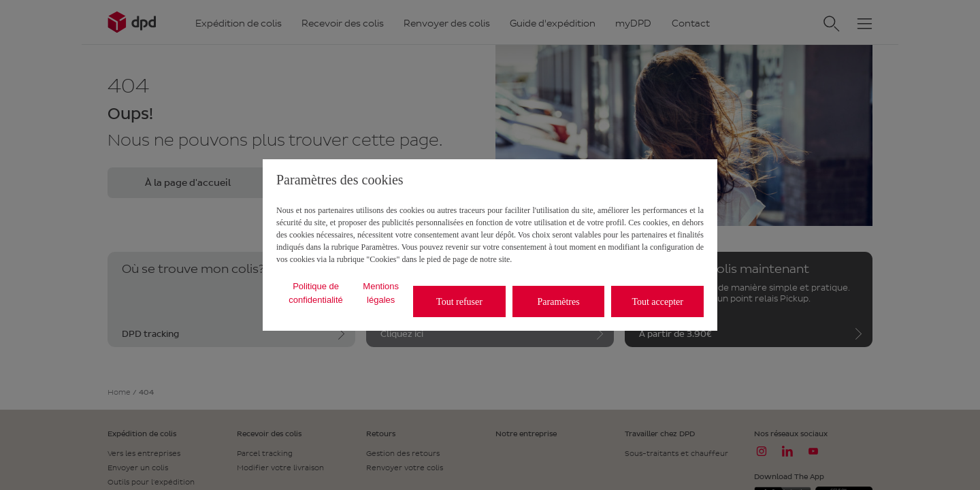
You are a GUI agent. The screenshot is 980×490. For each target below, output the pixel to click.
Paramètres (559, 302)
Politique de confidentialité (316, 293)
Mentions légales (381, 293)
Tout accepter (657, 302)
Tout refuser (459, 302)
